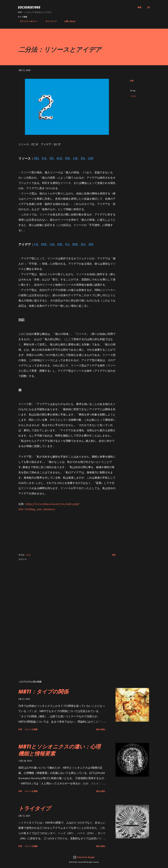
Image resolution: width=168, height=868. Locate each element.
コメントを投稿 (31, 729)
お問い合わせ (68, 21)
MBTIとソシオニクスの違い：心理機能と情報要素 (59, 750)
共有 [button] (132, 81)
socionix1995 (29, 7)
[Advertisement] (67, 530)
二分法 (133, 96)
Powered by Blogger (84, 857)
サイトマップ (49, 21)
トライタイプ (35, 808)
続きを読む (101, 729)
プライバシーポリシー (27, 21)
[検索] (139, 7)
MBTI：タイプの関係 (43, 691)
